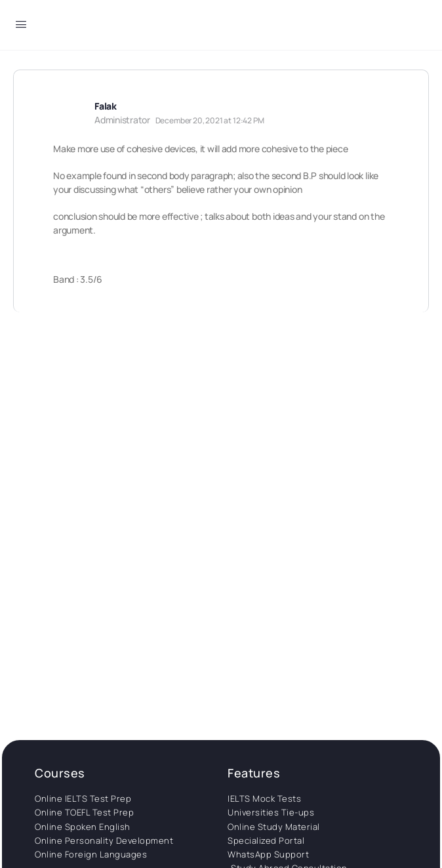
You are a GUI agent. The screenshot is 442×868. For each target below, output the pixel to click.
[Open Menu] (21, 27)
